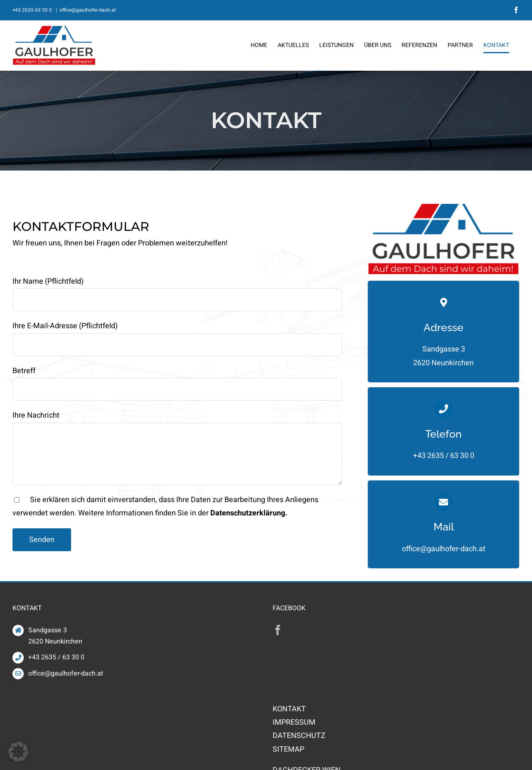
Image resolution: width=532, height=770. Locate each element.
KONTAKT (289, 709)
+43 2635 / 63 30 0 (444, 456)
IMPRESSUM (294, 722)
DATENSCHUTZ (299, 736)
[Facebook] (278, 630)
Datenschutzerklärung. (249, 513)
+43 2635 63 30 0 (33, 10)
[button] (18, 752)
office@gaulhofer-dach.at (88, 10)
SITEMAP (288, 749)
